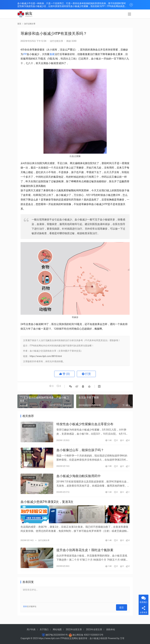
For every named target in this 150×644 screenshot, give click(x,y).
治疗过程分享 (56, 41)
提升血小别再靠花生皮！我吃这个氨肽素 (85, 553)
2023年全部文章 (94, 629)
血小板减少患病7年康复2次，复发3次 (47, 506)
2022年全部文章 (74, 629)
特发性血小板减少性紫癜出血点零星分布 (85, 425)
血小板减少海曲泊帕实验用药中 (79, 479)
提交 (123, 611)
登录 (25, 611)
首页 (19, 24)
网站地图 (57, 629)
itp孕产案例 (28, 453)
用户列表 (31, 629)
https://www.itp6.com (49, 638)
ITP (25, 54)
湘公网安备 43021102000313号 (88, 635)
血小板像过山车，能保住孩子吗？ (80, 452)
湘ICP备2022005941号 (57, 635)
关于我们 (44, 629)
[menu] (129, 15)
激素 (52, 54)
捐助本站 (111, 629)
